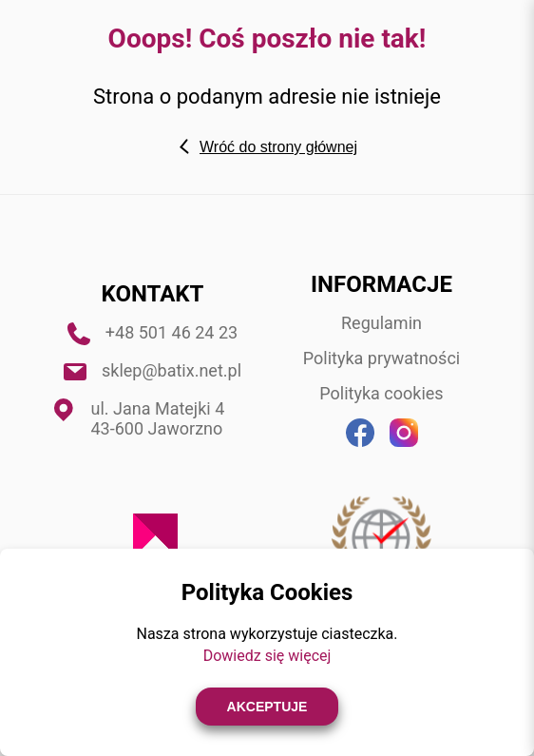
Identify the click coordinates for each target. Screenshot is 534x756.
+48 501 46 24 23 (172, 332)
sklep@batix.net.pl (172, 370)
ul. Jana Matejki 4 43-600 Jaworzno (158, 418)
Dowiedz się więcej (267, 656)
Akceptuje (267, 707)
